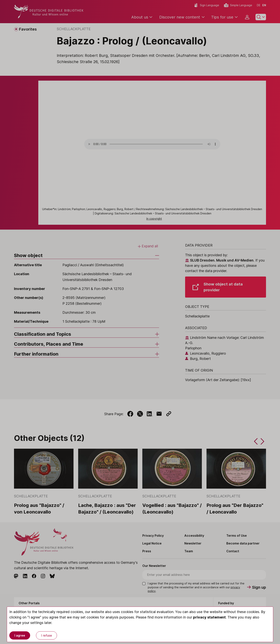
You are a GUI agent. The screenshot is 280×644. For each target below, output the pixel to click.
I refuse (46, 635)
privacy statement (209, 617)
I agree (20, 635)
